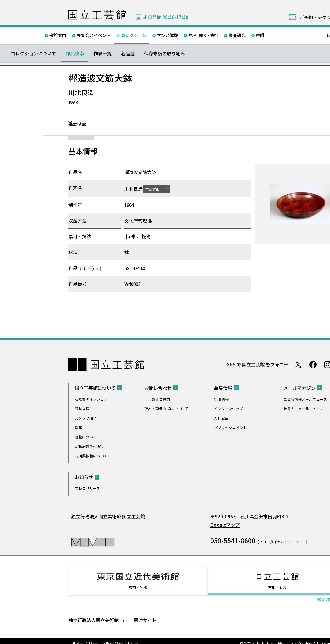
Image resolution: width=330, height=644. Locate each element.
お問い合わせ (158, 388)
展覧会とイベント (94, 35)
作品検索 (75, 53)
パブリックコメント (230, 427)
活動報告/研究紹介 (90, 446)
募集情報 (223, 388)
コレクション (134, 35)
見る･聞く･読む (203, 35)
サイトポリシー (85, 638)
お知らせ (84, 477)
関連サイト (145, 614)
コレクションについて (33, 53)
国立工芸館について (95, 388)
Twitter (298, 364)
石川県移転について (91, 455)
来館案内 (58, 35)
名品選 (128, 53)
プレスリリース (87, 488)
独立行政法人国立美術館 (93, 614)
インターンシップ (228, 408)
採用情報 (221, 399)
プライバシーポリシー (120, 638)
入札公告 (221, 418)
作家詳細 (156, 189)
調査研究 (237, 35)
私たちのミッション (91, 399)
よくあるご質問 (157, 399)
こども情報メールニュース (305, 399)
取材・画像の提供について (166, 408)
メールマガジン (299, 388)
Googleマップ (225, 524)
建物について (86, 436)
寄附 (260, 35)
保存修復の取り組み (165, 53)
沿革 (78, 427)
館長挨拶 (82, 408)
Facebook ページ (313, 364)
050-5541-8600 (233, 540)
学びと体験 (167, 35)
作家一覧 (102, 53)
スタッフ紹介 (86, 418)
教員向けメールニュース (303, 408)
